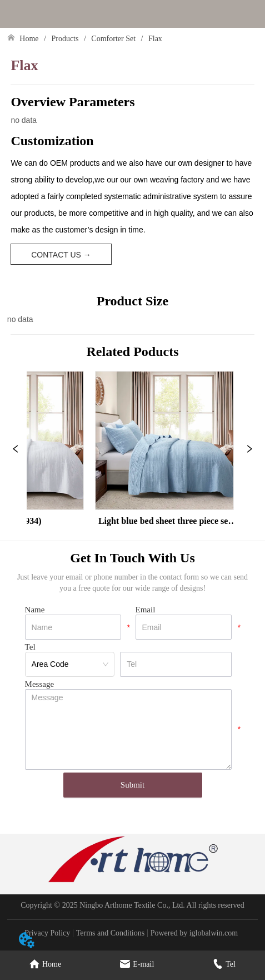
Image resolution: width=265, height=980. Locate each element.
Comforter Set (114, 39)
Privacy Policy (47, 933)
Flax (154, 39)
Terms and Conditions (110, 933)
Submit (132, 785)
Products (65, 39)
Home (29, 39)
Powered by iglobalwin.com (194, 933)
